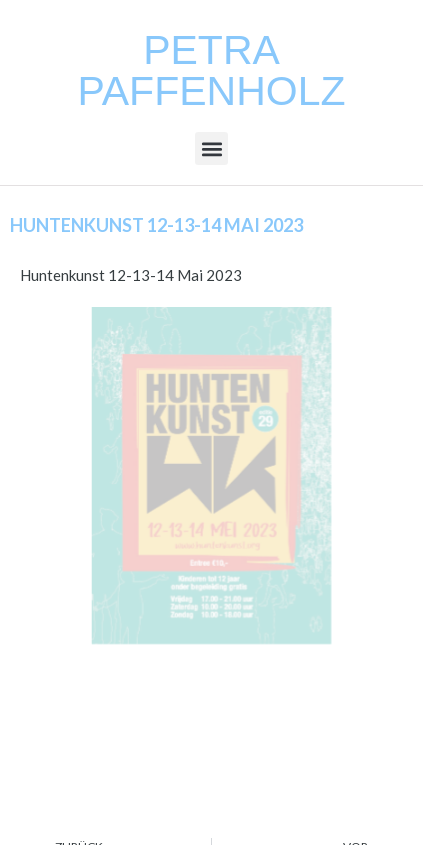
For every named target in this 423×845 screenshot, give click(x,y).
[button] (211, 148)
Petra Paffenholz (211, 70)
